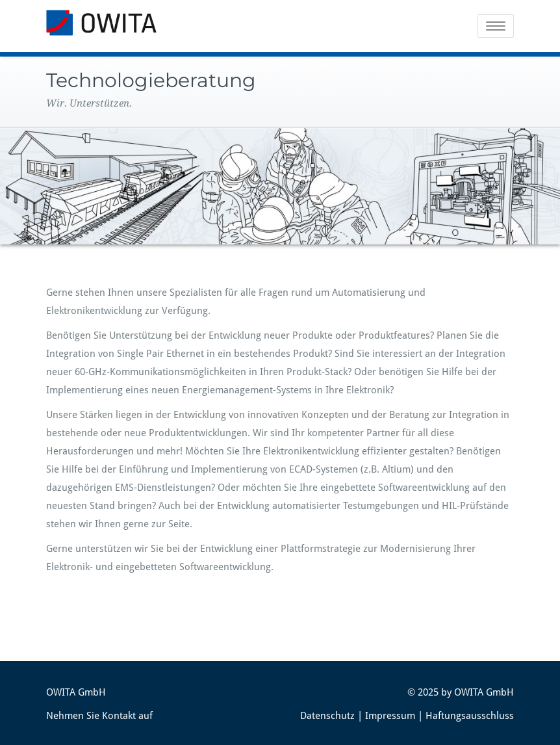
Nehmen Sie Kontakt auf (99, 716)
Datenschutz (327, 716)
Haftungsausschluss (470, 716)
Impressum (390, 716)
